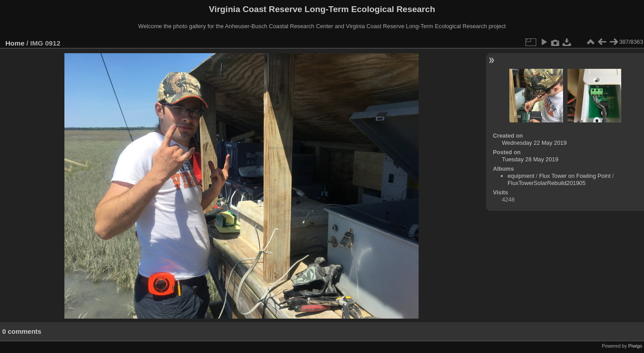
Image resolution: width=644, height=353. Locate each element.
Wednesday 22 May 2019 (534, 143)
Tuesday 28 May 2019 (530, 159)
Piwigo (635, 346)
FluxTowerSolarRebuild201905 (547, 183)
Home (15, 43)
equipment (521, 176)
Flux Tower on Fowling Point (575, 176)
